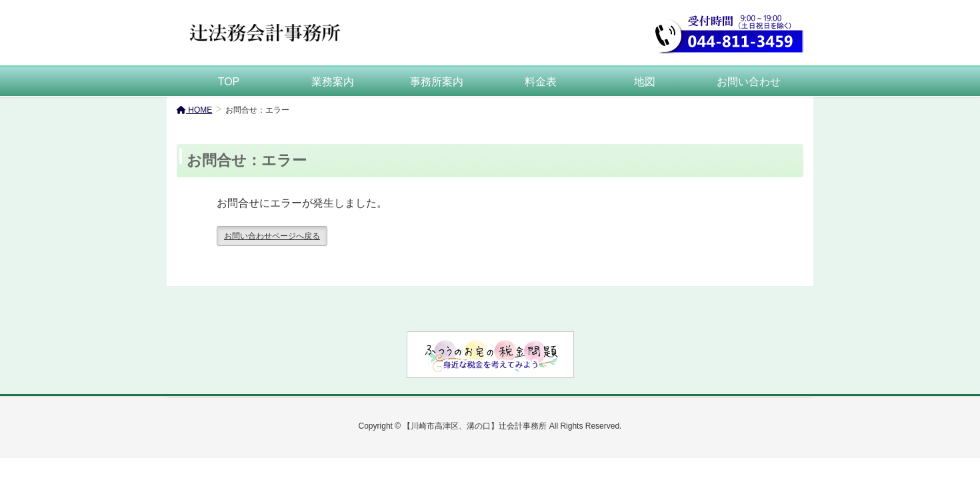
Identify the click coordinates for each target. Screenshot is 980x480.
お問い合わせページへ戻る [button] (272, 236)
